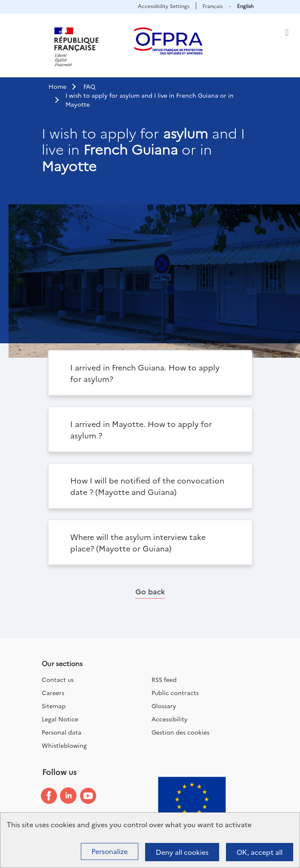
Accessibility (170, 719)
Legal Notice (60, 719)
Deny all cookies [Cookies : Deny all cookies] (182, 852)
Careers (53, 693)
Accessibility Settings (164, 6)
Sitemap (54, 706)
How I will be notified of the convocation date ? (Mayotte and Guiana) (147, 486)
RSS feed (164, 679)
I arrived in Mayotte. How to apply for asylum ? (141, 430)
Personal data (61, 732)
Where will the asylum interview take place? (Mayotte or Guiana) (138, 543)
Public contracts (175, 693)
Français (213, 6)
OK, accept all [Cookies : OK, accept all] (260, 852)
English (245, 6)
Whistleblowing (64, 745)
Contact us (58, 679)
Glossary (164, 706)
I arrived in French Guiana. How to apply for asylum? (145, 373)
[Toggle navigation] (287, 33)
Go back (150, 591)
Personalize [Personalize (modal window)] (110, 851)
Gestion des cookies (180, 732)
